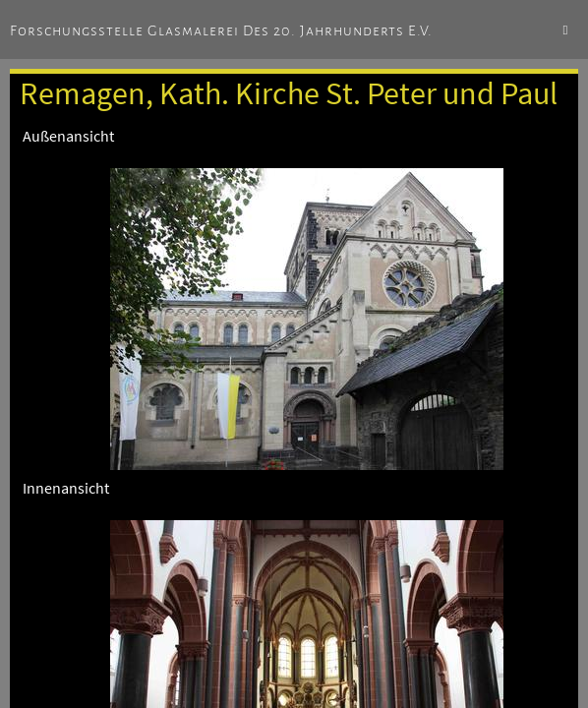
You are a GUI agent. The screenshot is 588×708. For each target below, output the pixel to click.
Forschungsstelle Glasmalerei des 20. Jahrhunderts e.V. (221, 30)
